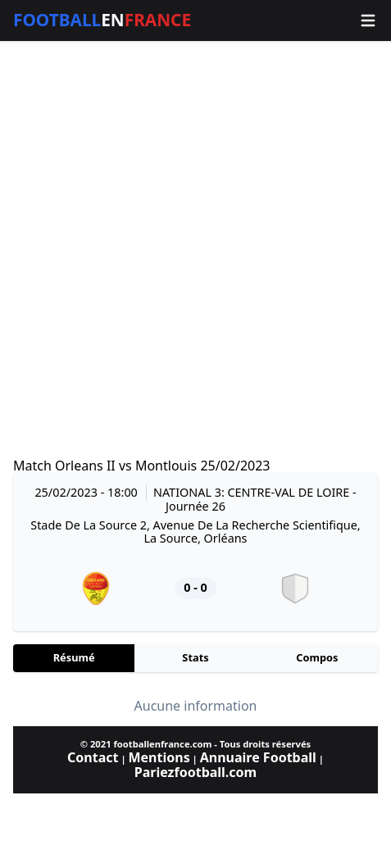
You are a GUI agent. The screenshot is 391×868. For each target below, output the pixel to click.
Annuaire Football (258, 757)
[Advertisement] (195, 250)
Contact (93, 757)
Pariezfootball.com (195, 772)
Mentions (159, 757)
